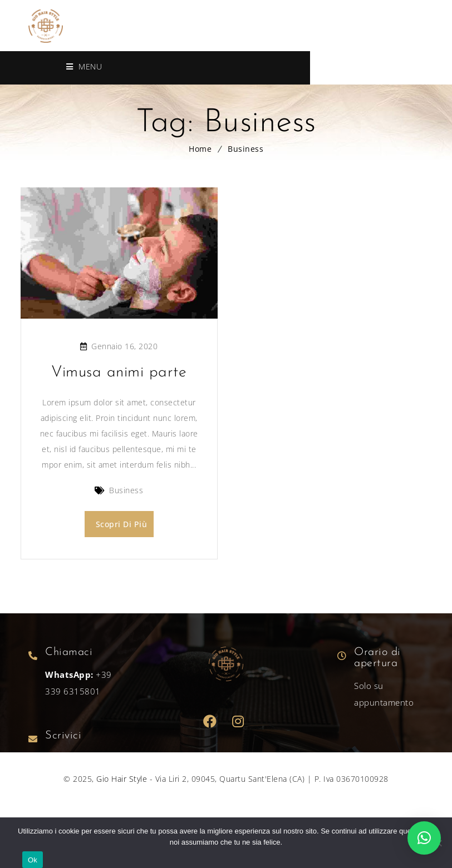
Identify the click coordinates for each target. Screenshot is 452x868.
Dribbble (239, 720)
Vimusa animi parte (119, 373)
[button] (424, 838)
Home (200, 149)
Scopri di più (122, 524)
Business (245, 149)
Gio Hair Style (122, 778)
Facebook (210, 720)
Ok (33, 860)
